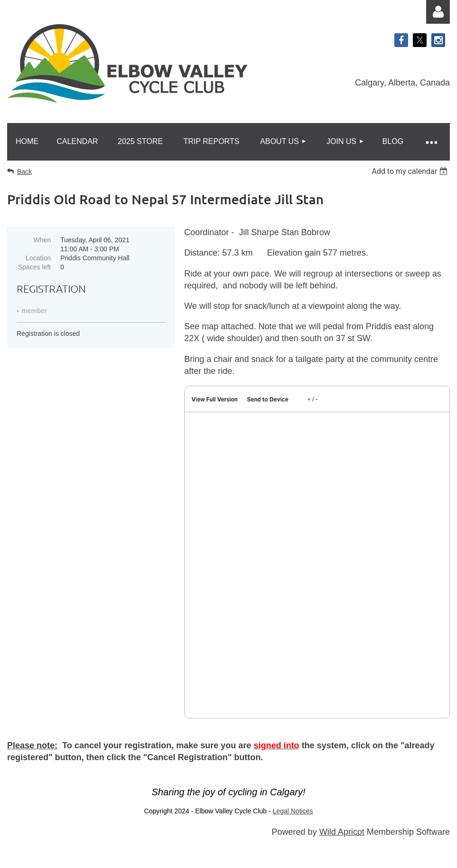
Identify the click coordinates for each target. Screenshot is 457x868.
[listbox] (411, 171)
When (42, 240)
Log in (438, 12)
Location (38, 258)
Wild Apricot (342, 832)
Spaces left (34, 267)
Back (24, 172)
